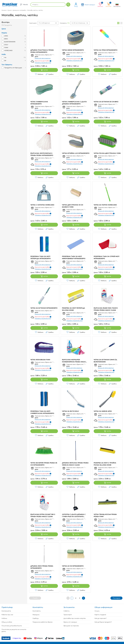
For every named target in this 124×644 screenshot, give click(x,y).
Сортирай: (33, 23)
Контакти (37, 611)
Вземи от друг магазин (43, 58)
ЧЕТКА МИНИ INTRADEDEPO (73, 50)
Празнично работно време (43, 622)
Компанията (6, 611)
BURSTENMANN (10, 42)
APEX (6, 36)
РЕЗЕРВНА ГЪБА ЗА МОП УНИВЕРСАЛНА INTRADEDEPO (42, 412)
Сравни (50, 74)
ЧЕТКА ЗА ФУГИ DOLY (70, 411)
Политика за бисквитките (12, 626)
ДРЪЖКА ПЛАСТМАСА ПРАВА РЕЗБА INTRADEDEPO (42, 51)
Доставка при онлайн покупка (75, 618)
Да (5, 60)
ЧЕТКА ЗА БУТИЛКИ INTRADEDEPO (44, 308)
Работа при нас (7, 615)
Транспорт (68, 615)
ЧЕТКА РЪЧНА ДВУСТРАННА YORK (107, 153)
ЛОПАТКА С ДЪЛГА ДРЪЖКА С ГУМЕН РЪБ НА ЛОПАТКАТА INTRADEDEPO (74, 516)
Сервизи (36, 618)
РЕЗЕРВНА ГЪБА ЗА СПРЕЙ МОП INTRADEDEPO (107, 257)
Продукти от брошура (13, 68)
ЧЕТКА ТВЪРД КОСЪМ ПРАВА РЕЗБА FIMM (105, 515)
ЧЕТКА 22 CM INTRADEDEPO (73, 566)
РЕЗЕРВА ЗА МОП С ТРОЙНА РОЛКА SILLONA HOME (105, 464)
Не (5, 57)
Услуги (97, 611)
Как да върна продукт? (103, 622)
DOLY (6, 45)
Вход (76, 5)
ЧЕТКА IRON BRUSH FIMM (40, 360)
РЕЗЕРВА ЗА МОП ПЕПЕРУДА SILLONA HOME (73, 309)
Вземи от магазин (70, 622)
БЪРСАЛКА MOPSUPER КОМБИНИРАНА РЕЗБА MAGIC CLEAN (74, 361)
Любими (39, 74)
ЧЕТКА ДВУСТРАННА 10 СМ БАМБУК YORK (73, 206)
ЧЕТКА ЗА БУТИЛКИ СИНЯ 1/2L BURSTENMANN (105, 361)
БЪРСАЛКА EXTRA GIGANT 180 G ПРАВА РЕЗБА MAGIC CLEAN (43, 515)
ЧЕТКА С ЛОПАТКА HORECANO (42, 205)
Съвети (67, 611)
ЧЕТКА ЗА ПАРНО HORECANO (105, 205)
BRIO (6, 39)
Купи (44, 70)
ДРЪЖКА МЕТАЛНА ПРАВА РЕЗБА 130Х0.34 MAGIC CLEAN (75, 464)
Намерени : (65, 23)
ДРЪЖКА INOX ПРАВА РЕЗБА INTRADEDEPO (42, 567)
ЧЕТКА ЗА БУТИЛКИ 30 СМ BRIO (106, 102)
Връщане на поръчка (71, 626)
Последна (116, 598)
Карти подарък (100, 615)
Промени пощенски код (43, 63)
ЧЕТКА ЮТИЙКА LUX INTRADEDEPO (76, 153)
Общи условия (7, 622)
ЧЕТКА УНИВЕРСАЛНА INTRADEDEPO (39, 103)
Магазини (36, 615)
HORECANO (8, 50)
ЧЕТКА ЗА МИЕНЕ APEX (103, 411)
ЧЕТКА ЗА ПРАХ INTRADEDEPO (106, 50)
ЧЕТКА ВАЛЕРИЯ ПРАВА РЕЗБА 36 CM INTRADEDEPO (44, 464)
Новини (4, 618)
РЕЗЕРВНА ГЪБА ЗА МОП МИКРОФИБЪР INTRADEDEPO (74, 257)
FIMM (6, 48)
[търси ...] (48, 5)
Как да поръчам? (101, 618)
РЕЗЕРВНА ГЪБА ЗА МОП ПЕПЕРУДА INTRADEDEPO (41, 257)
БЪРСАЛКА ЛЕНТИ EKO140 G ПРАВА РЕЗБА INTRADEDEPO (42, 154)
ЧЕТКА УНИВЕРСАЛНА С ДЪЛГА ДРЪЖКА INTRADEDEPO (74, 103)
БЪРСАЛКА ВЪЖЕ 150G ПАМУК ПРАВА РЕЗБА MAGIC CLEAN (106, 309)
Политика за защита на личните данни (14, 630)
